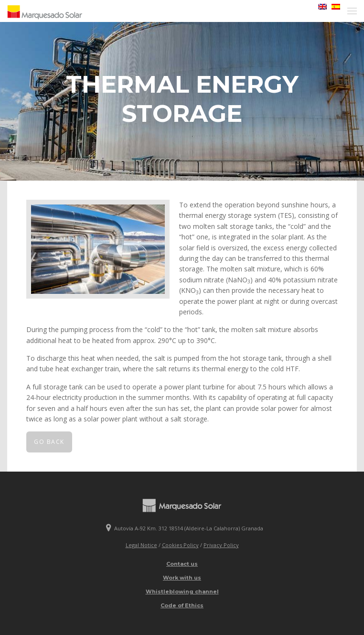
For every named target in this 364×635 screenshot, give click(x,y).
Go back (49, 442)
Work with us (182, 578)
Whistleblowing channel (182, 592)
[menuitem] (320, 7)
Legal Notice (141, 545)
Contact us (182, 564)
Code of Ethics (182, 605)
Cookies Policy (180, 545)
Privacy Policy (221, 545)
